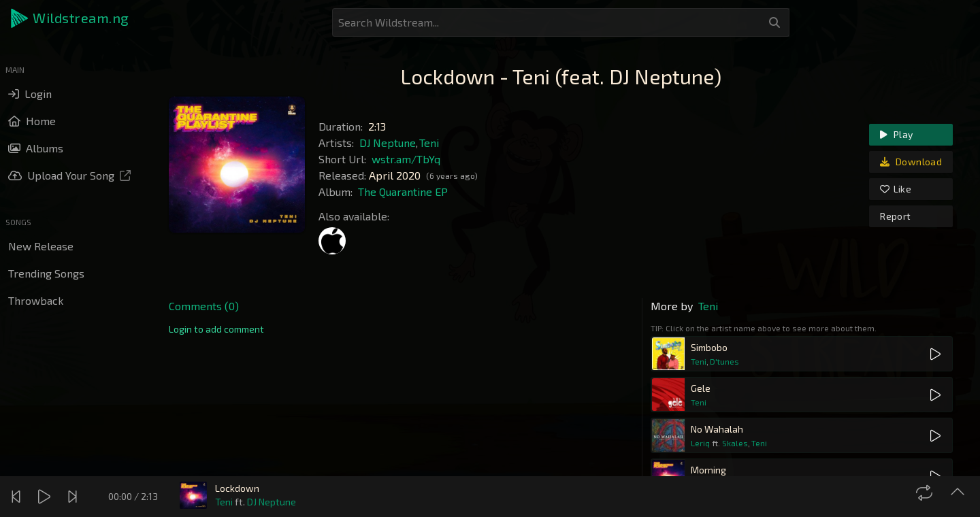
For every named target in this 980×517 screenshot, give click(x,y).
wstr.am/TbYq (406, 159)
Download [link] (911, 162)
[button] (71, 18)
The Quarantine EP (403, 191)
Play (896, 134)
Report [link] (895, 216)
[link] (216, 329)
